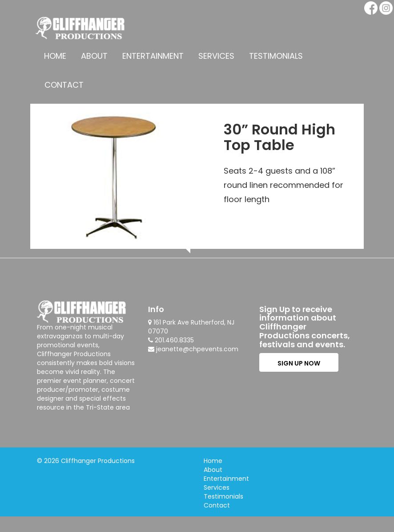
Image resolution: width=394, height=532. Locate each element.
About (94, 56)
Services (216, 56)
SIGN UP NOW (299, 363)
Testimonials (276, 56)
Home (55, 56)
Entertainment (153, 56)
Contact (64, 85)
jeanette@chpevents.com (197, 349)
